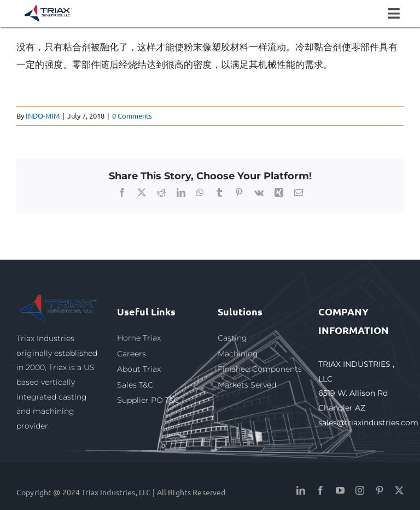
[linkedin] (301, 490)
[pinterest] (380, 490)
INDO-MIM (43, 116)
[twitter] (399, 490)
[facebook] (320, 490)
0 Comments (132, 116)
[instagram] (360, 490)
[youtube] (340, 490)
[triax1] (59, 297)
